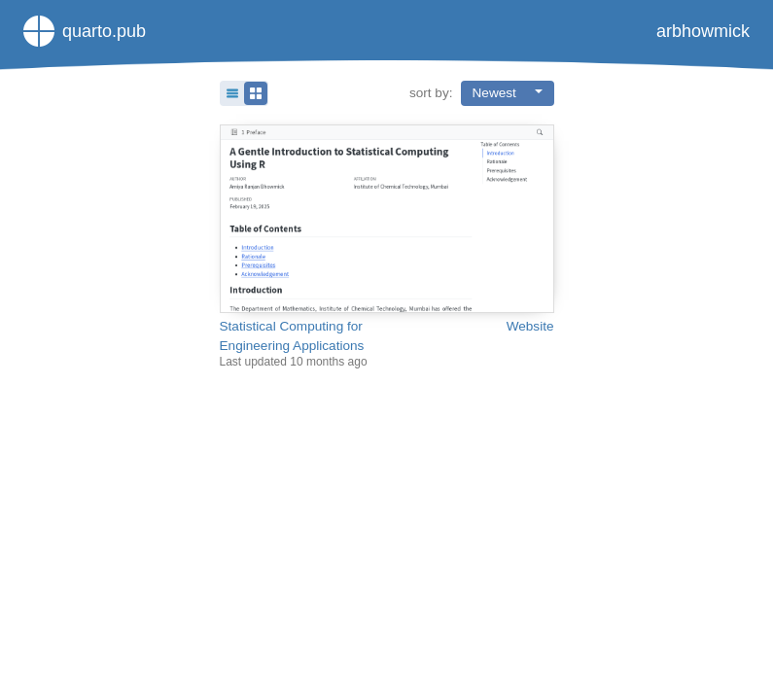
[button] (244, 93)
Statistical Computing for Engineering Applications (292, 336)
